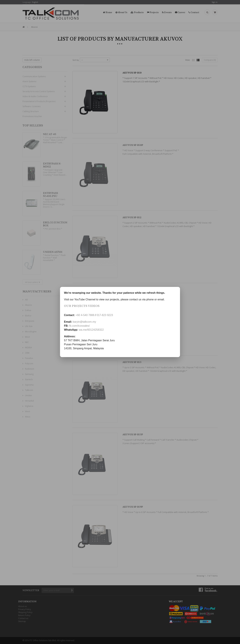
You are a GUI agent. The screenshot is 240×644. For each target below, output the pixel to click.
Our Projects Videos (82, 306)
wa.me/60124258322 (91, 330)
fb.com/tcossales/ (79, 326)
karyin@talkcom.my (84, 322)
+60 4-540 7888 (85, 315)
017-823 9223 (105, 315)
